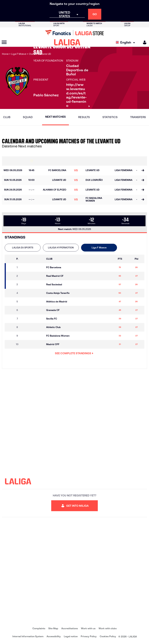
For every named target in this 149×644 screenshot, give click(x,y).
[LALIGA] (67, 42)
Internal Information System (28, 636)
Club (7, 117)
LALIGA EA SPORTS (23, 248)
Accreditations (70, 628)
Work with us (88, 628)
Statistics (110, 117)
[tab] (23, 248)
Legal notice (71, 636)
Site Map (53, 628)
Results (84, 117)
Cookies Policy (108, 636)
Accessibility (54, 636)
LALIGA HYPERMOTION (61, 248)
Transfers (138, 117)
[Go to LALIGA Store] (74, 33)
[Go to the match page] (143, 171)
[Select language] (126, 42)
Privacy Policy (89, 636)
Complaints (39, 628)
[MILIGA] (143, 42)
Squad (28, 117)
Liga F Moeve (99, 248)
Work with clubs (108, 628)
